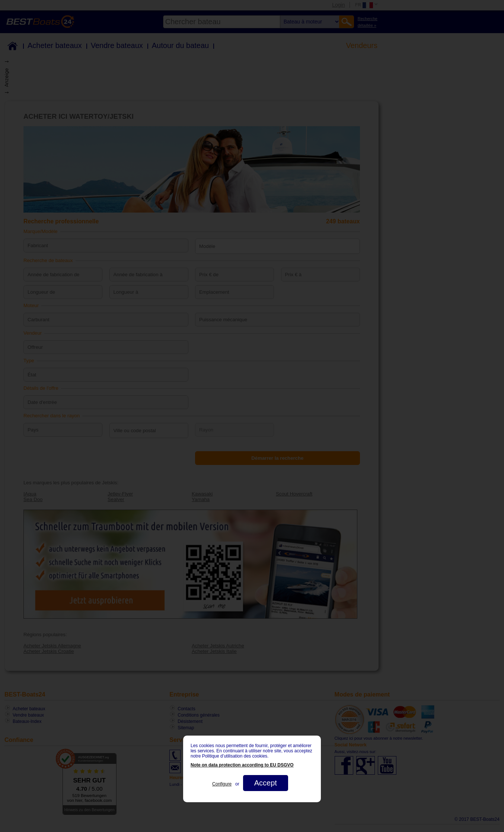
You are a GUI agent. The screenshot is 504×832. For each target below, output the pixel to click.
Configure (222, 784)
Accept (266, 783)
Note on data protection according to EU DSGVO (242, 765)
